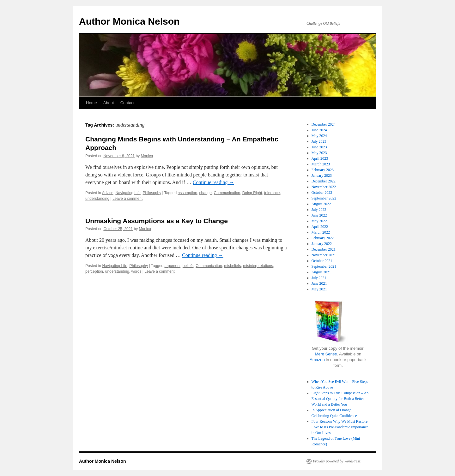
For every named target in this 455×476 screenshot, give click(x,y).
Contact (127, 103)
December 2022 (324, 181)
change (206, 193)
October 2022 (322, 193)
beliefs (188, 266)
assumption (188, 193)
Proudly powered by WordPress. (337, 461)
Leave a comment (127, 199)
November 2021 (324, 255)
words (136, 271)
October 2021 (322, 261)
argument (172, 266)
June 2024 (319, 130)
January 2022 (322, 244)
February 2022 (323, 238)
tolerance (272, 193)
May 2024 (319, 136)
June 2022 (319, 215)
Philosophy (152, 193)
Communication (227, 193)
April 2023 (320, 158)
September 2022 (324, 198)
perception (94, 271)
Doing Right (252, 193)
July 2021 (319, 278)
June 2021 (319, 283)
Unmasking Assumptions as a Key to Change (157, 221)
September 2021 (324, 266)
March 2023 (321, 164)
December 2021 (324, 249)
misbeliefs (232, 266)
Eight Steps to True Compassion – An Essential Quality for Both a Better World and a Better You (340, 399)
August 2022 (321, 204)
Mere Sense (326, 354)
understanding (97, 199)
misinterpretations (258, 266)
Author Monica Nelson (129, 21)
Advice (108, 193)
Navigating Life (128, 193)
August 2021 (321, 272)
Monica (147, 156)
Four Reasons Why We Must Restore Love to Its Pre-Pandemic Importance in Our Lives (340, 427)
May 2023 (319, 153)
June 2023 (319, 147)
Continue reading (213, 182)
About (109, 103)
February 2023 (323, 170)
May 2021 (319, 289)
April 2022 (320, 227)
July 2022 (319, 210)
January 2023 (322, 176)
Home (91, 103)
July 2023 (319, 141)
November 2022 (324, 187)
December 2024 (324, 124)
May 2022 (319, 221)
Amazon (317, 360)
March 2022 (321, 232)
